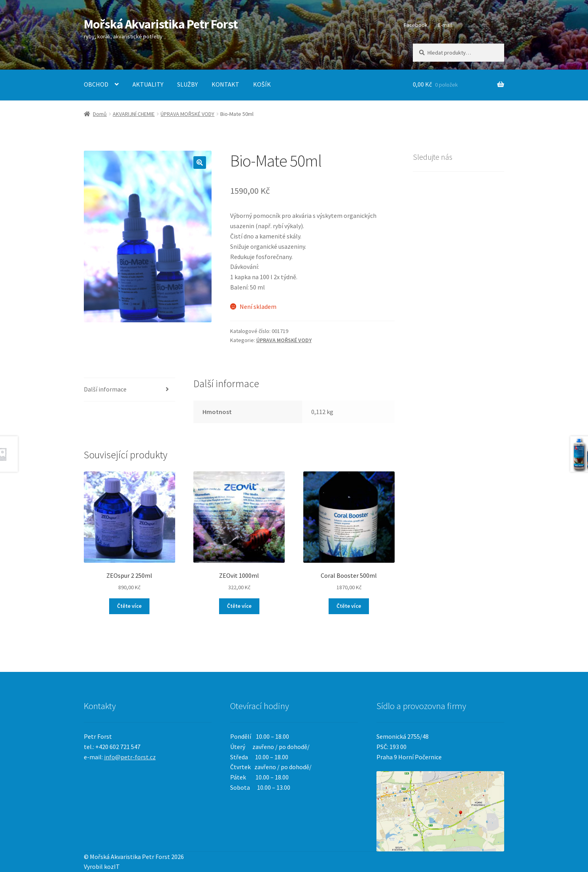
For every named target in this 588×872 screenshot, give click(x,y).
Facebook (416, 25)
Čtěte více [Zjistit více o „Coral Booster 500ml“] (349, 606)
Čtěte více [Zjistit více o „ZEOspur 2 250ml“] (129, 606)
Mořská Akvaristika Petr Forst (161, 24)
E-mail (445, 25)
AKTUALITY (148, 84)
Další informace (105, 389)
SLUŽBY (187, 84)
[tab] (130, 390)
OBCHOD (96, 84)
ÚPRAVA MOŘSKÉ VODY (187, 114)
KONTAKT (225, 84)
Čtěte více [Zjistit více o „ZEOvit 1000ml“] (239, 606)
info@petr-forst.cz (130, 757)
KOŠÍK (262, 84)
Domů (100, 114)
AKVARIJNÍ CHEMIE (134, 114)
